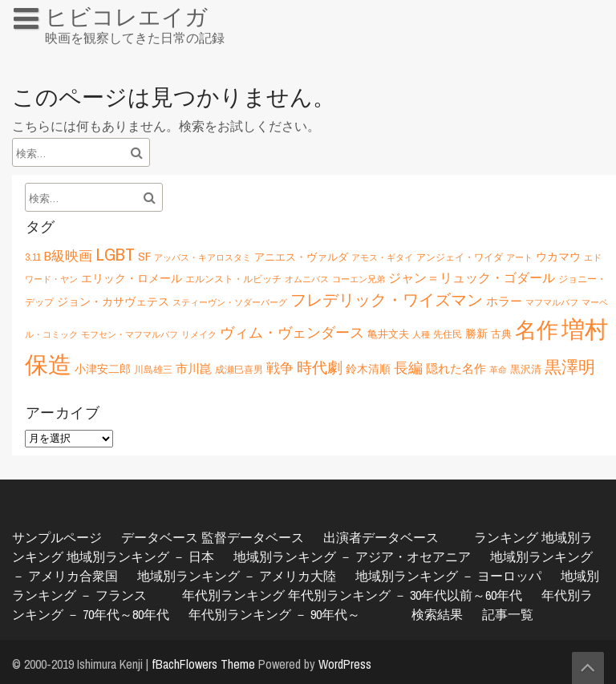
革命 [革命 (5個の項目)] (498, 370)
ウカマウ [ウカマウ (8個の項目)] (558, 256)
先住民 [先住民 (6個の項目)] (448, 334)
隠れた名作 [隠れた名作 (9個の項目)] (456, 368)
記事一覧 (508, 614)
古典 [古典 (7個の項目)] (501, 334)
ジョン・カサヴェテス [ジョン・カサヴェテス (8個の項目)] (113, 301)
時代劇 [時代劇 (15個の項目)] (320, 367)
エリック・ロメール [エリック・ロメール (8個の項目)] (132, 278)
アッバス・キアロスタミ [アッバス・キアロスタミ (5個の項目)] (203, 257)
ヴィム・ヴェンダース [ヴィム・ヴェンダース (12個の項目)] (292, 332)
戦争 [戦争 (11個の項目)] (280, 368)
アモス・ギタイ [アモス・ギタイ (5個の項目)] (382, 257)
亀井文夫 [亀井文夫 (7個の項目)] (388, 334)
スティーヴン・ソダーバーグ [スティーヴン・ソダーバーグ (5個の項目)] (230, 302)
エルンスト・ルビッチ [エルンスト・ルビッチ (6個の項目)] (233, 279)
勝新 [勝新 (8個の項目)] (476, 333)
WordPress (345, 664)
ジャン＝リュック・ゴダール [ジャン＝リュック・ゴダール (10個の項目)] (472, 277)
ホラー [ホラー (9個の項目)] (504, 301)
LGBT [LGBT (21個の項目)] (115, 254)
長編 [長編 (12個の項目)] (408, 368)
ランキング (506, 537)
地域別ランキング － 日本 (140, 557)
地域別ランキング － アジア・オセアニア (352, 557)
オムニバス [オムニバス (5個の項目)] (307, 279)
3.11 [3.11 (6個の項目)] (33, 257)
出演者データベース (381, 537)
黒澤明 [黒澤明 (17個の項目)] (570, 367)
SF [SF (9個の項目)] (144, 256)
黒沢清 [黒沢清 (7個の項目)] (526, 369)
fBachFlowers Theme (203, 664)
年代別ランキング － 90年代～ (274, 614)
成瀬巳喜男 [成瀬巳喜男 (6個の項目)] (239, 369)
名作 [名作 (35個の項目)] (537, 330)
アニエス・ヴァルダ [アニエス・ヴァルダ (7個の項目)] (301, 257)
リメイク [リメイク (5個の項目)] (199, 334)
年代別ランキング (233, 595)
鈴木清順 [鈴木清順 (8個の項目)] (368, 368)
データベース (160, 537)
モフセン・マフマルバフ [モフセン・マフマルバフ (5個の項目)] (130, 334)
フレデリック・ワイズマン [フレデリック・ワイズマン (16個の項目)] (387, 300)
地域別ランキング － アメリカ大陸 (237, 576)
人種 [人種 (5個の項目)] (421, 334)
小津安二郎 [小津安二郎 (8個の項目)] (103, 368)
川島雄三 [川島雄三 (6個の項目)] (153, 369)
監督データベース (253, 537)
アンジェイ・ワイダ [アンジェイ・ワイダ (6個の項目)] (460, 257)
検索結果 (437, 614)
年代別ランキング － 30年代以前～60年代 (405, 595)
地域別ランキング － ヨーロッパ (448, 576)
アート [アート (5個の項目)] (519, 257)
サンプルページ (57, 537)
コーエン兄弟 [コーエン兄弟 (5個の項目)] (359, 279)
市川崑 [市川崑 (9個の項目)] (194, 368)
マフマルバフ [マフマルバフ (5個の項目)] (552, 302)
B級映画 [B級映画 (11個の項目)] (68, 256)
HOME (37, 51)
